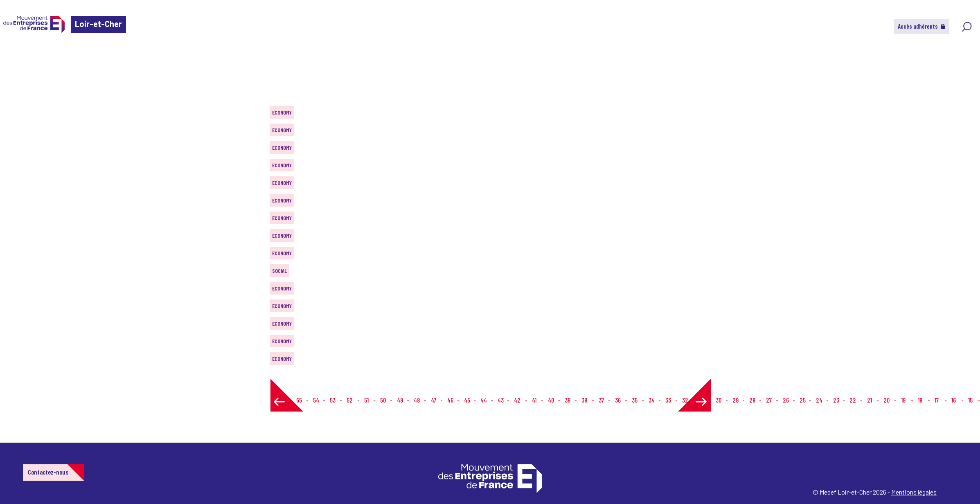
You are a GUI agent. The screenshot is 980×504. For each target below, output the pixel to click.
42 (517, 400)
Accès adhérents (921, 26)
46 (450, 400)
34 (652, 400)
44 (484, 400)
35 (635, 400)
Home (18, 55)
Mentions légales (914, 492)
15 (970, 400)
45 (467, 400)
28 (752, 400)
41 (534, 400)
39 (568, 400)
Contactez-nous (48, 472)
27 (769, 400)
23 (836, 400)
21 (870, 400)
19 (903, 400)
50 (383, 400)
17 (937, 400)
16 (954, 400)
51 (366, 400)
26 (786, 400)
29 (736, 400)
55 (299, 400)
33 (668, 400)
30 (719, 400)
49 (400, 400)
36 (618, 400)
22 (853, 400)
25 (803, 400)
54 (316, 400)
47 (434, 400)
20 (887, 400)
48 (417, 400)
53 (333, 400)
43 (501, 400)
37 (601, 400)
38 (584, 400)
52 (350, 400)
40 (551, 400)
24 (819, 400)
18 (920, 400)
